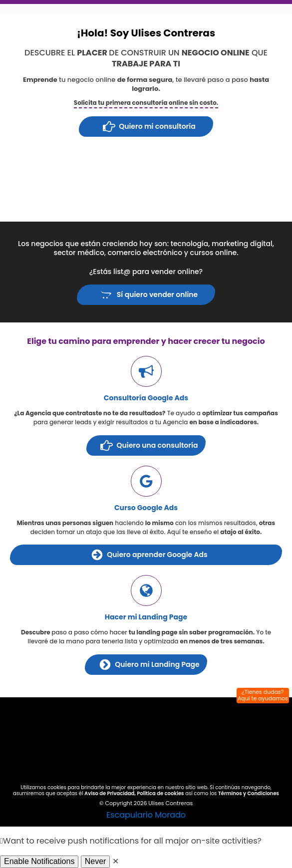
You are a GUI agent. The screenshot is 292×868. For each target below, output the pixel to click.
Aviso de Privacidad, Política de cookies (134, 793)
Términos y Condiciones (249, 793)
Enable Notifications (39, 861)
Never (96, 861)
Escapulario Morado (146, 815)
